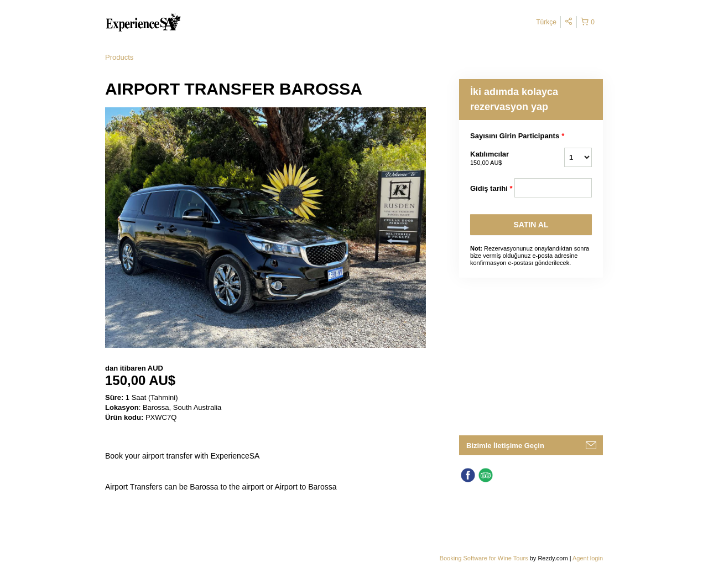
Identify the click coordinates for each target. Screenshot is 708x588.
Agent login (588, 558)
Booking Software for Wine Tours (485, 558)
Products (119, 57)
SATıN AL (531, 225)
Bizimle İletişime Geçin (505, 446)
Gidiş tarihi (491, 189)
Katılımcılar (492, 159)
